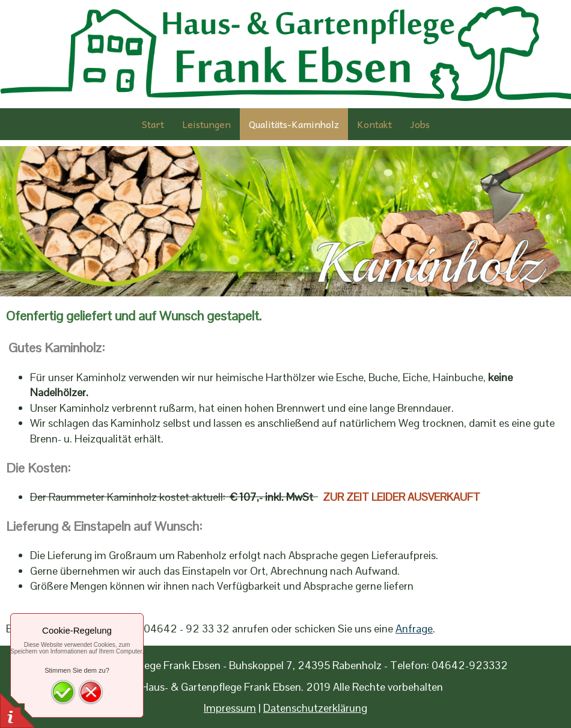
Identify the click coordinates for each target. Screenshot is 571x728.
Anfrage (414, 629)
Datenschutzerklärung (315, 708)
